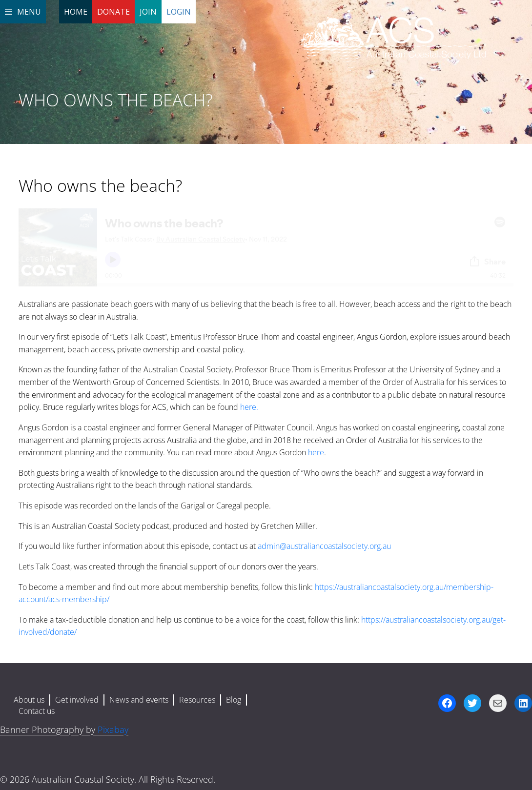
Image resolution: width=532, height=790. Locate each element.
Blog (234, 700)
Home (76, 12)
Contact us (37, 711)
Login (179, 12)
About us (29, 700)
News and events (139, 700)
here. (249, 407)
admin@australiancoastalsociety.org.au (324, 546)
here (316, 452)
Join (148, 12)
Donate (113, 12)
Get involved (77, 700)
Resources (197, 700)
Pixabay (113, 729)
